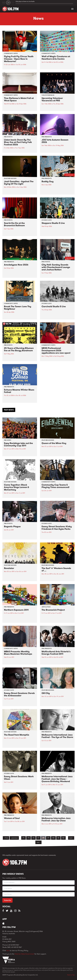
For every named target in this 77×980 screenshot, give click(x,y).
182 (63, 838)
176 (33, 838)
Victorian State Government (24, 954)
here (8, 950)
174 (24, 838)
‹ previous (14, 838)
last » (38, 842)
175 (29, 838)
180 (53, 838)
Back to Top (71, 975)
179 (48, 838)
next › (71, 838)
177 (38, 838)
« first (6, 838)
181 (58, 838)
